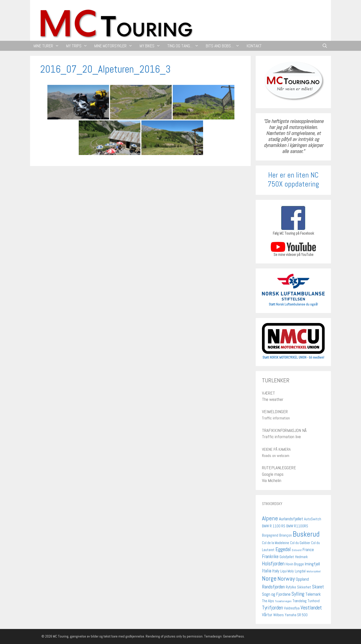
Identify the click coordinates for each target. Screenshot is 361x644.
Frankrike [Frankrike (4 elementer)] (270, 556)
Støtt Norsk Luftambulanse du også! (293, 304)
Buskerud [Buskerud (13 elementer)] (306, 534)
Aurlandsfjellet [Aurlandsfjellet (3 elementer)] (291, 519)
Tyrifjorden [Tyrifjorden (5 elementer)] (273, 608)
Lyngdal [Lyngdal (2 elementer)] (300, 571)
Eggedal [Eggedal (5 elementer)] (283, 549)
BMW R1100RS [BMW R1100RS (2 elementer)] (297, 526)
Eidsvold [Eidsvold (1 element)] (297, 550)
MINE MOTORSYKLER (115, 46)
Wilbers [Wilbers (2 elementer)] (279, 615)
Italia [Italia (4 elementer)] (267, 571)
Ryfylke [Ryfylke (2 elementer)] (291, 587)
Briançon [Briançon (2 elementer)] (286, 535)
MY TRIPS (79, 46)
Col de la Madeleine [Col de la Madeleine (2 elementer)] (276, 543)
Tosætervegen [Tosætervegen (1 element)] (283, 601)
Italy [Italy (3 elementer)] (276, 571)
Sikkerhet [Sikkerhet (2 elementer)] (304, 587)
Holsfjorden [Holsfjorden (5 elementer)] (273, 563)
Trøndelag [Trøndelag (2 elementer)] (300, 601)
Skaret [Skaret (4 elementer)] (318, 587)
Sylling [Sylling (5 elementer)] (298, 594)
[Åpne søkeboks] (325, 46)
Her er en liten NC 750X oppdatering (293, 180)
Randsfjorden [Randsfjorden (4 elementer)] (273, 587)
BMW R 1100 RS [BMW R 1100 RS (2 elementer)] (274, 526)
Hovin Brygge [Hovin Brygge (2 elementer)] (295, 564)
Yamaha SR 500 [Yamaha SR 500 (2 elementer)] (296, 615)
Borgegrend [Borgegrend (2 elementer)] (270, 535)
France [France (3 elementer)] (308, 550)
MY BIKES (152, 46)
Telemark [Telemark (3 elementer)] (313, 594)
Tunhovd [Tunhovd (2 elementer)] (314, 601)
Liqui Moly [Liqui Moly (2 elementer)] (287, 571)
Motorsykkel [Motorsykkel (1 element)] (314, 572)
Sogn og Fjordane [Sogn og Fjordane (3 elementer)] (276, 594)
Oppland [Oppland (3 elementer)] (302, 579)
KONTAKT (254, 46)
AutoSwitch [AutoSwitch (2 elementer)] (313, 519)
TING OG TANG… (185, 46)
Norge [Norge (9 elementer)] (269, 579)
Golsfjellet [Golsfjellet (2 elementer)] (287, 557)
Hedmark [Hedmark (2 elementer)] (301, 557)
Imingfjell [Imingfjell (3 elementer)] (312, 564)
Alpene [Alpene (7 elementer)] (270, 518)
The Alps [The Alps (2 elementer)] (268, 601)
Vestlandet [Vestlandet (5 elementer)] (311, 608)
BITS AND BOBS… (224, 46)
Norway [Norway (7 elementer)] (286, 579)
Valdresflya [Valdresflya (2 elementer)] (292, 608)
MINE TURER (48, 46)
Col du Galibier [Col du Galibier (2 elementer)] (300, 543)
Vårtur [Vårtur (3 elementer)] (267, 615)
